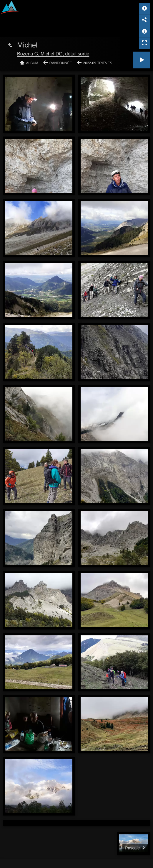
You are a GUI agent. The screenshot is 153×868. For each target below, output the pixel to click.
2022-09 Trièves (98, 63)
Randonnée (61, 63)
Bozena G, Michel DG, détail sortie (53, 54)
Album (32, 63)
